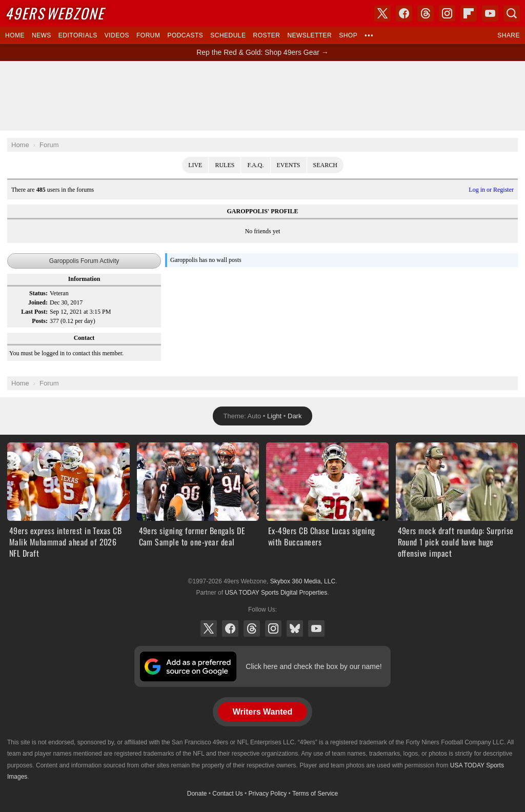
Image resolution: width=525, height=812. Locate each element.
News (42, 35)
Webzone (55, 13)
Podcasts (185, 35)
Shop (348, 35)
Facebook (230, 628)
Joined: (38, 302)
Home (15, 35)
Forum (148, 35)
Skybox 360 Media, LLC (303, 581)
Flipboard (469, 13)
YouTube (316, 628)
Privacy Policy (268, 794)
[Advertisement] (262, 96)
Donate (197, 794)
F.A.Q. (255, 165)
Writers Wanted (262, 712)
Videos (117, 35)
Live (195, 165)
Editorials (78, 35)
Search (325, 165)
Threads (252, 628)
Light (274, 416)
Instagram (273, 628)
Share (509, 35)
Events (289, 165)
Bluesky (295, 628)
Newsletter (309, 35)
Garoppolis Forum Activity (84, 261)
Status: (38, 293)
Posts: (40, 321)
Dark (295, 416)
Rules (225, 165)
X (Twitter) (209, 628)
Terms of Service (315, 794)
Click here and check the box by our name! (314, 666)
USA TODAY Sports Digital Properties (276, 593)
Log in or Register (491, 190)
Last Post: (34, 312)
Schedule (228, 35)
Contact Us (227, 794)
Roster (266, 35)
